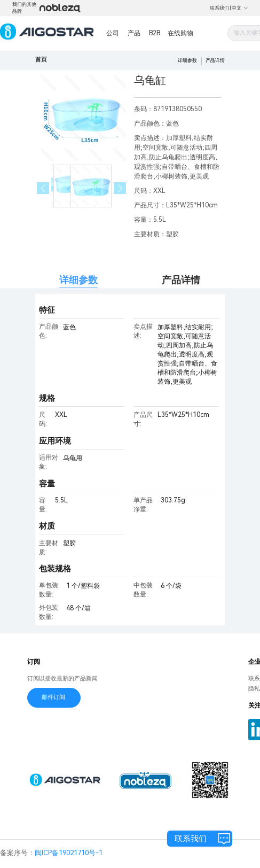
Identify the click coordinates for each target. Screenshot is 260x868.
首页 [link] (41, 60)
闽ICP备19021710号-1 (69, 853)
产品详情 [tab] (181, 280)
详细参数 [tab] (78, 280)
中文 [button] (240, 8)
